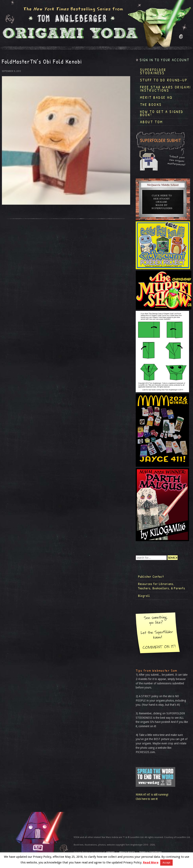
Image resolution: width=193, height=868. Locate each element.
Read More (151, 862)
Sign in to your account (165, 60)
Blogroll (144, 596)
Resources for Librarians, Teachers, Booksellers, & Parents (162, 586)
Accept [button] (166, 863)
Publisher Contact (151, 576)
